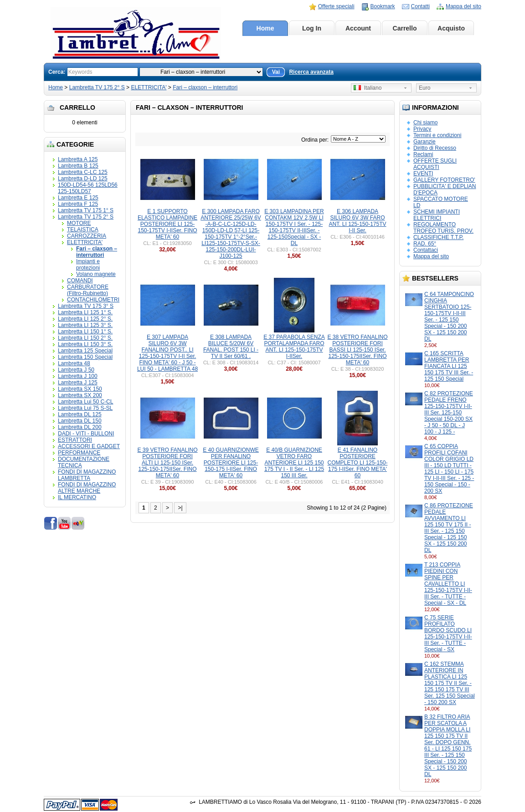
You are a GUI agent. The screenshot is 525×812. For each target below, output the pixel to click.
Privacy (422, 129)
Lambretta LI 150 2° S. (85, 338)
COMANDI (80, 281)
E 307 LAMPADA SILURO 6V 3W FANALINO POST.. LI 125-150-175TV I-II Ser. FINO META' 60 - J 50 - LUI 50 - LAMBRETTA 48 (167, 353)
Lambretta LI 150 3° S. (85, 344)
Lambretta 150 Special (85, 357)
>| (180, 508)
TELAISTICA (83, 230)
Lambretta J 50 (76, 370)
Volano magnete (96, 274)
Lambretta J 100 (78, 376)
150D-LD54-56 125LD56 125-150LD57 (88, 188)
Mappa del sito (463, 6)
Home (265, 28)
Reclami (423, 154)
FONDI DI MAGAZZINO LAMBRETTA (87, 475)
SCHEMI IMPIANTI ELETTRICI (437, 215)
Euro (425, 88)
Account (358, 28)
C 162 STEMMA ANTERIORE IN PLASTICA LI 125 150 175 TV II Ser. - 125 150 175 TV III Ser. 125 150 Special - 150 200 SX (450, 683)
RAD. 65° (425, 244)
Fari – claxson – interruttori (205, 87)
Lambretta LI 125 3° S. (85, 325)
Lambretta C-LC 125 (83, 172)
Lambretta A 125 (78, 159)
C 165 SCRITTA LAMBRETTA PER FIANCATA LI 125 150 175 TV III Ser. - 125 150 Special (449, 366)
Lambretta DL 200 (80, 427)
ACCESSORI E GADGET (89, 446)
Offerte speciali (336, 6)
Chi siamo (425, 123)
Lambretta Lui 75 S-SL (85, 408)
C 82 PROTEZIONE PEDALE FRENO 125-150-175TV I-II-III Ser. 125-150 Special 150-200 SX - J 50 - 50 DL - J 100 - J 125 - (449, 413)
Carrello (405, 28)
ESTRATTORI (75, 440)
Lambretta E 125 (78, 198)
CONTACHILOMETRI (93, 300)
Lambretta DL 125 (80, 414)
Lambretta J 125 (78, 383)
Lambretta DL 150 (80, 421)
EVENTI (423, 174)
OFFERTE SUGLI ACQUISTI (435, 164)
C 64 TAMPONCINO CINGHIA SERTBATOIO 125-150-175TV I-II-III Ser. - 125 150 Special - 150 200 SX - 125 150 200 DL (449, 317)
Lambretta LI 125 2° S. (85, 319)
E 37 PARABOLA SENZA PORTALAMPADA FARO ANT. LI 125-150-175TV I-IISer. (294, 347)
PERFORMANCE (79, 453)
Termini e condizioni (437, 135)
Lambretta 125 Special (85, 351)
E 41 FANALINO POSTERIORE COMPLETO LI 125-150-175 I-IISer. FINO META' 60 (358, 463)
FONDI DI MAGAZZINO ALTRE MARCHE (87, 488)
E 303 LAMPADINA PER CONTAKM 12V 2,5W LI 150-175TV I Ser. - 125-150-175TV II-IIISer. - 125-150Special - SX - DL (294, 227)
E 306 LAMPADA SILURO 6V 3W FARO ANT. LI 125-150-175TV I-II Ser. (357, 221)
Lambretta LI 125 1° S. (85, 312)
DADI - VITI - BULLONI (86, 434)
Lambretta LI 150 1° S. (85, 332)
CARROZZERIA (87, 236)
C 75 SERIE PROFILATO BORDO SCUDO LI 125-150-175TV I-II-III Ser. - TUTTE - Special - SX (448, 633)
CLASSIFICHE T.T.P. (438, 237)
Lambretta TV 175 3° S (86, 306)
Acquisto (451, 28)
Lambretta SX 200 (80, 395)
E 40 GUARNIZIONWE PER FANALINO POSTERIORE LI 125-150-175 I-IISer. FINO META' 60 (231, 463)
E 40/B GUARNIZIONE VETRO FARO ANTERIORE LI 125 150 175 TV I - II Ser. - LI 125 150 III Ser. (294, 463)
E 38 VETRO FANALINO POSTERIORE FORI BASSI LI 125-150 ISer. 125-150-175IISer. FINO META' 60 (357, 350)
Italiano (368, 88)
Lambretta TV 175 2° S (97, 87)
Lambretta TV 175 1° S (86, 210)
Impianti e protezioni (88, 265)
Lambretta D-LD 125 (83, 179)
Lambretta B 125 (78, 166)
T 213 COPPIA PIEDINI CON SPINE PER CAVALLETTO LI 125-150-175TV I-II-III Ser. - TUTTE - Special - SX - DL (448, 584)
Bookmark (383, 6)
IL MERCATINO (77, 497)
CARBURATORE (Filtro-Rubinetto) (88, 290)
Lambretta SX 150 (80, 389)
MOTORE (79, 223)
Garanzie (425, 142)
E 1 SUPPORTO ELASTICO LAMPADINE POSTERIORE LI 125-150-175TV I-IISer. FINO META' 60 (167, 224)
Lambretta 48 (74, 363)
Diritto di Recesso (435, 148)
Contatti (420, 6)
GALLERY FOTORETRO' (444, 180)
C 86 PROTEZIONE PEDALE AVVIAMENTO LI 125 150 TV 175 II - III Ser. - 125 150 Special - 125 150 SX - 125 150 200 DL (449, 528)
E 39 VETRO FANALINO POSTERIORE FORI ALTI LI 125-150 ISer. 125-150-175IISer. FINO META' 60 (167, 463)
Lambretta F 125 (78, 204)
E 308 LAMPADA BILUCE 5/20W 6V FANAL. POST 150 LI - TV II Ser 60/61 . (231, 347)
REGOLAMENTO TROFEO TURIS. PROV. (443, 228)
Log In (312, 28)
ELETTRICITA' (149, 87)
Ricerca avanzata (311, 72)
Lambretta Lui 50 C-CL (85, 402)
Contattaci (426, 250)
